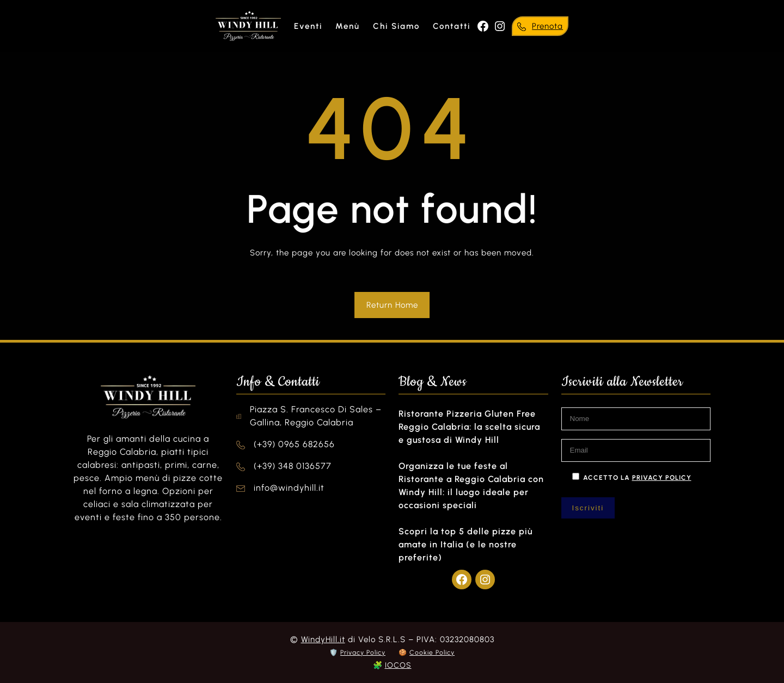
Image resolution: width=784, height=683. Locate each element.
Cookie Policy (432, 652)
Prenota (547, 26)
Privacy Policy (363, 652)
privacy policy (662, 478)
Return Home (392, 305)
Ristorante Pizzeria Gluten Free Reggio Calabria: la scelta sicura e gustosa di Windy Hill (469, 427)
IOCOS (398, 665)
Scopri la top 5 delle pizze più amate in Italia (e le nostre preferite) (465, 544)
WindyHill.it (323, 639)
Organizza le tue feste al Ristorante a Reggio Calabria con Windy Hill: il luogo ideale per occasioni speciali (471, 486)
